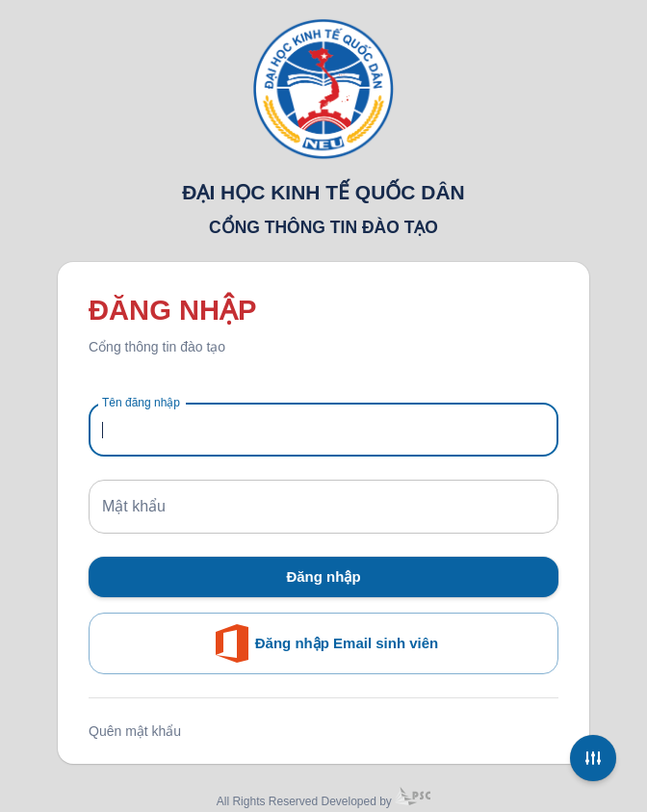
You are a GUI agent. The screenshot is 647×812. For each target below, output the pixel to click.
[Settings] (593, 758)
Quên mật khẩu (135, 731)
